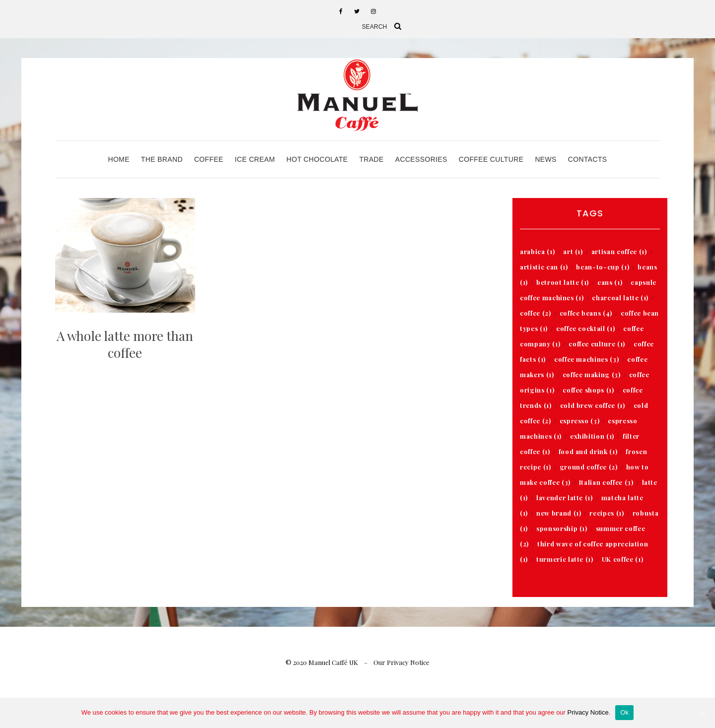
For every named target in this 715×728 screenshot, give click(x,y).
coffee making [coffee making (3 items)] (592, 374)
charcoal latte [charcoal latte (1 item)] (620, 298)
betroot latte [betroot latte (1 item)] (563, 282)
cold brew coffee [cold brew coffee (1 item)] (593, 405)
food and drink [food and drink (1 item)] (588, 451)
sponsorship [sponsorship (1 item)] (562, 528)
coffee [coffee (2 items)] (536, 313)
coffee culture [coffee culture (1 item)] (597, 344)
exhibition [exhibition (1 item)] (592, 436)
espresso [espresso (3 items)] (580, 421)
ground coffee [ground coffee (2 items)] (589, 467)
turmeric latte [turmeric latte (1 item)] (565, 559)
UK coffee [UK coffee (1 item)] (622, 559)
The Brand (162, 159)
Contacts (588, 159)
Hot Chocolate (317, 159)
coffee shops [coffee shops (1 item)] (588, 390)
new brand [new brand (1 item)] (559, 513)
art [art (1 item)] (573, 251)
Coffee (209, 159)
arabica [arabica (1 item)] (537, 251)
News (545, 159)
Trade (372, 159)
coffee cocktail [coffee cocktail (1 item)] (585, 328)
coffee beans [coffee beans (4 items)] (586, 313)
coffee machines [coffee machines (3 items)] (586, 359)
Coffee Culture (491, 159)
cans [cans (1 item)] (610, 282)
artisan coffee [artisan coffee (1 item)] (619, 251)
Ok (624, 712)
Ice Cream (255, 159)
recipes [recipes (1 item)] (607, 513)
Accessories (421, 159)
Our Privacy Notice (401, 662)
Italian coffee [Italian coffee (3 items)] (606, 482)
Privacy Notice (588, 712)
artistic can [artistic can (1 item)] (544, 267)
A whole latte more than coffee (125, 344)
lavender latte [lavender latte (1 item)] (565, 497)
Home (118, 159)
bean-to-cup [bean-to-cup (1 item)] (603, 267)
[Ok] (703, 713)
